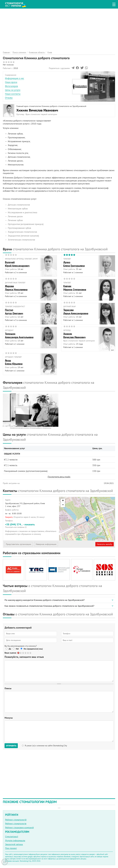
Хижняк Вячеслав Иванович (37, 110)
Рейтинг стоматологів (16, 823)
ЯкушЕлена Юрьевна (14, 362)
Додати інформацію (15, 840)
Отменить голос (18, 653)
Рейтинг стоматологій (16, 820)
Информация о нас (15, 78)
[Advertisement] (59, 29)
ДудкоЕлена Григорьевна (74, 264)
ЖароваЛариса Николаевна (16, 288)
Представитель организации (19, 544)
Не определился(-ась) (33, 649)
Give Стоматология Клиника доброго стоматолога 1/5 (21, 653)
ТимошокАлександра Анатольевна (19, 335)
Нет (17, 649)
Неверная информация (46, 544)
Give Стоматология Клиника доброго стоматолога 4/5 (28, 653)
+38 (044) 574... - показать (31, 526)
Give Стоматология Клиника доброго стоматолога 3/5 (26, 653)
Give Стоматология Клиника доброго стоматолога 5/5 (31, 653)
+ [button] (63, 501)
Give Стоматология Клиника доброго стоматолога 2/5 (23, 653)
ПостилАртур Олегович (14, 312)
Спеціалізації (12, 836)
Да (10, 649)
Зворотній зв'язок (14, 844)
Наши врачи (11, 82)
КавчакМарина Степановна (75, 288)
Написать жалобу (105, 544)
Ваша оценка (10, 653)
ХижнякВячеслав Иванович (74, 335)
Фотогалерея (11, 86)
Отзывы (9, 98)
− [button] (63, 505)
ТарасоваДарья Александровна (76, 312)
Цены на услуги (13, 90)
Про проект (11, 848)
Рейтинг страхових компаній (19, 827)
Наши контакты (13, 94)
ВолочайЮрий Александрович (17, 264)
